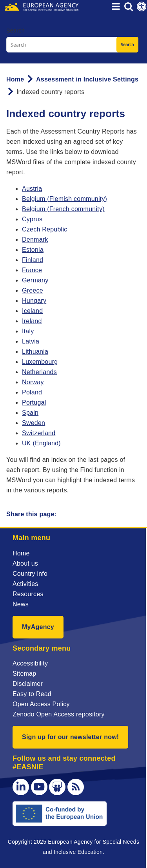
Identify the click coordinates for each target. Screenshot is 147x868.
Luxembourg (40, 362)
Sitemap (24, 674)
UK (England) (42, 443)
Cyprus (32, 219)
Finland (33, 260)
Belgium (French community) (63, 209)
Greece (33, 290)
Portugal (34, 402)
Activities (25, 584)
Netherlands (39, 372)
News (21, 604)
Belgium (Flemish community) (64, 199)
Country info (30, 574)
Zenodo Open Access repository (59, 714)
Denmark (35, 240)
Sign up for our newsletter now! (70, 737)
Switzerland (39, 433)
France (32, 270)
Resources (28, 594)
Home (15, 79)
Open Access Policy (41, 704)
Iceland (32, 311)
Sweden (34, 423)
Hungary (34, 301)
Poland (32, 392)
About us (25, 563)
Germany (35, 280)
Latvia (31, 341)
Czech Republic (44, 229)
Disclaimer (28, 684)
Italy (28, 331)
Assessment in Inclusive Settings (87, 79)
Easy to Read (32, 694)
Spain (30, 413)
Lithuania (35, 352)
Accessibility (30, 663)
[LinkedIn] (21, 787)
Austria (32, 189)
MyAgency (38, 627)
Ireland (32, 321)
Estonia (33, 250)
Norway (33, 382)
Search (15, 31)
